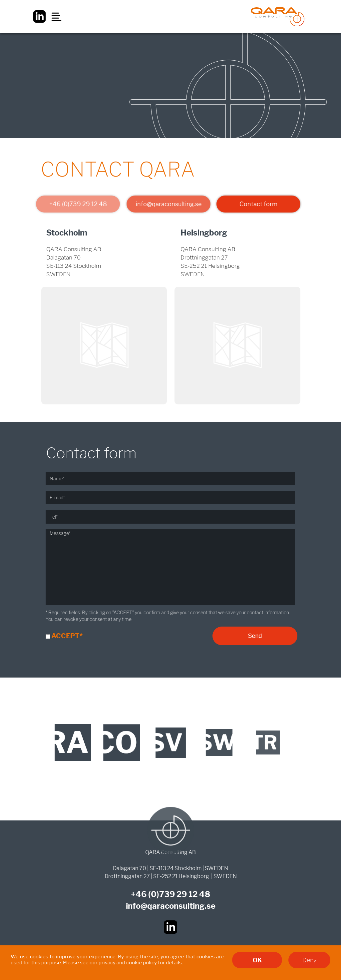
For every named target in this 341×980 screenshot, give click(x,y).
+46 (140, 894)
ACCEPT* (67, 636)
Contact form (258, 204)
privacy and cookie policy (128, 963)
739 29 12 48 (185, 894)
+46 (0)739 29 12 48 (76, 204)
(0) (154, 894)
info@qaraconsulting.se (167, 204)
